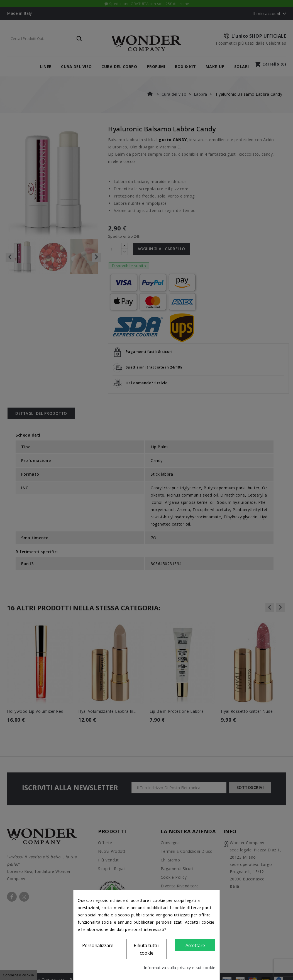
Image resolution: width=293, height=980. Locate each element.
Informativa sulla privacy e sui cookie (180, 968)
